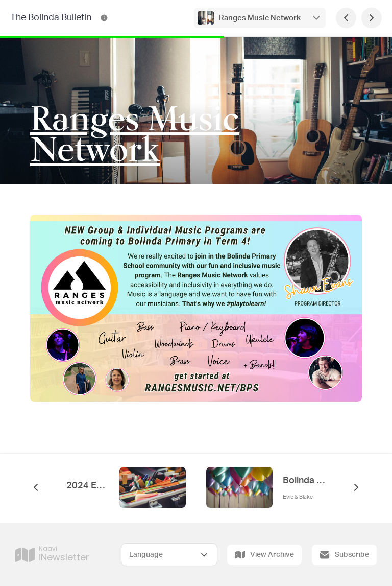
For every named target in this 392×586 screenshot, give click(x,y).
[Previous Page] (346, 18)
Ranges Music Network (260, 18)
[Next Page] (372, 18)
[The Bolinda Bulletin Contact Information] (104, 18)
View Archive (264, 555)
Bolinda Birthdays (304, 481)
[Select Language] (169, 555)
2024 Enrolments (88, 486)
